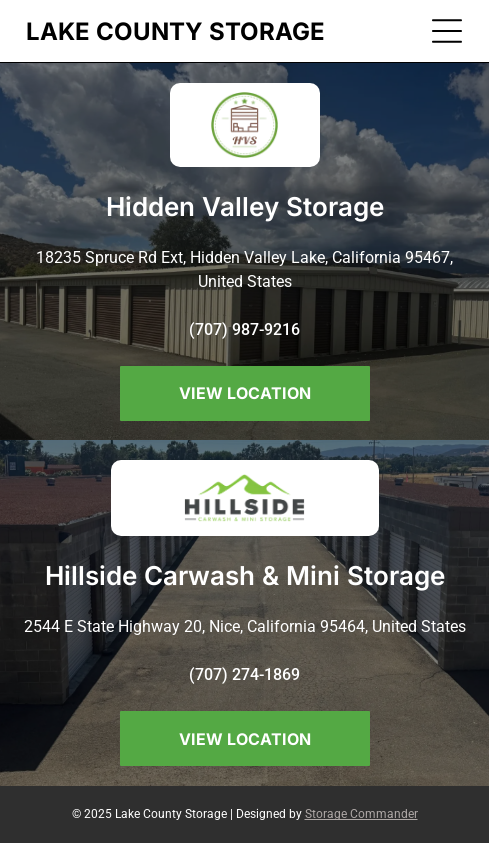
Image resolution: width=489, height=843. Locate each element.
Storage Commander (361, 814)
